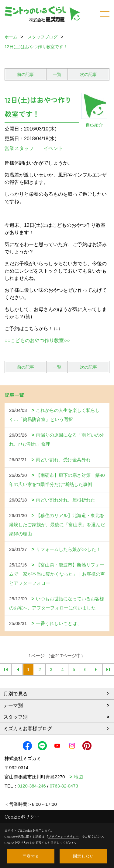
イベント (53, 148)
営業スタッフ (22, 148)
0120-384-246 (32, 786)
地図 (78, 777)
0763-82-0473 (64, 786)
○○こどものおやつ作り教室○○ (37, 340)
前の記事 (26, 74)
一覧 (57, 74)
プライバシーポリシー (64, 836)
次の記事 (88, 74)
